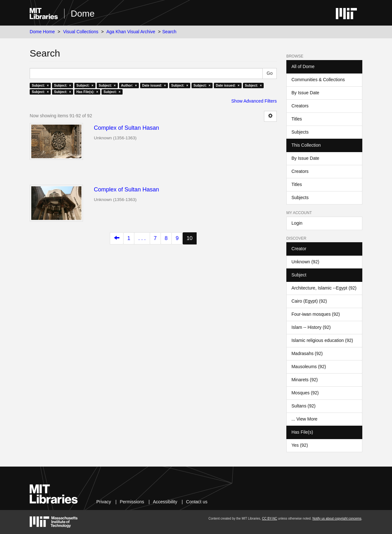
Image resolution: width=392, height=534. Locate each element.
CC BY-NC (270, 519)
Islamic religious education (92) (322, 340)
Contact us (197, 502)
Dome (83, 14)
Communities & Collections (318, 80)
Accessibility (165, 502)
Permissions (132, 502)
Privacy (104, 502)
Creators (300, 106)
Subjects (300, 132)
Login (297, 223)
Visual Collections (81, 32)
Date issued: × (154, 85)
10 (190, 238)
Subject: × (40, 85)
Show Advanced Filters (254, 101)
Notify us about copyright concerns (337, 519)
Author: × (129, 85)
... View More (304, 419)
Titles (297, 119)
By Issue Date (305, 93)
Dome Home (42, 32)
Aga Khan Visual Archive (131, 32)
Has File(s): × (87, 92)
